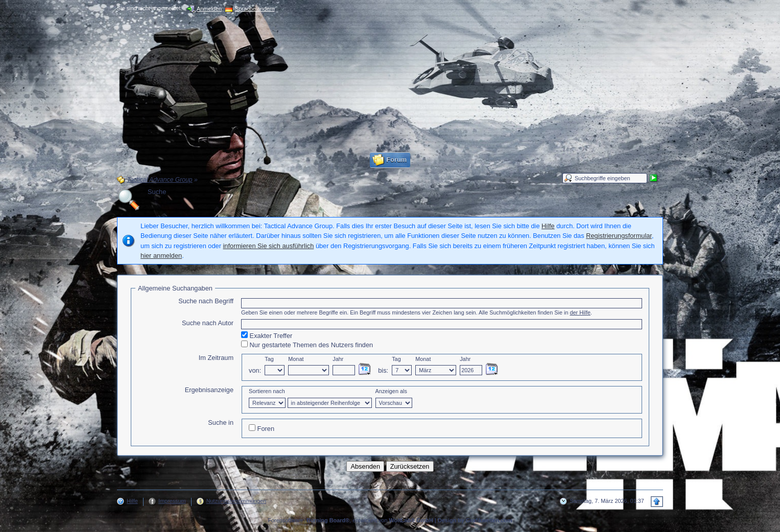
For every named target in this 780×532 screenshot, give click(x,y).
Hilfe (548, 226)
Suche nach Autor (208, 323)
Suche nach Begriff (206, 301)
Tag (269, 359)
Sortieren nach (267, 391)
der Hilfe (580, 312)
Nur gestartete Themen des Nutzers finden (307, 345)
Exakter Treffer (267, 335)
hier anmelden (161, 256)
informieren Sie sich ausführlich (269, 246)
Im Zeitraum (216, 358)
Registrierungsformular (619, 236)
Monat (296, 359)
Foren (262, 428)
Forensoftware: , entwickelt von (350, 520)
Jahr (338, 359)
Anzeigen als (391, 391)
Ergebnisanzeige (209, 390)
